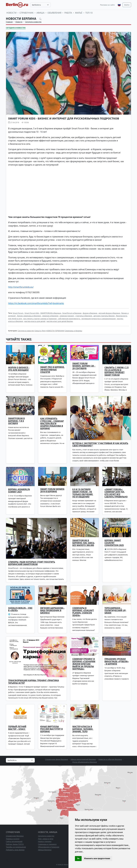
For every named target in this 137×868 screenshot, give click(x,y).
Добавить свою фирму (15, 850)
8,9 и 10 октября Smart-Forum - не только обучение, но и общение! (83, 493)
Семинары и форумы (73, 331)
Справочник (26, 13)
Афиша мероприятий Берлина (83, 759)
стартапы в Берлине (84, 316)
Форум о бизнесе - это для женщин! (19, 369)
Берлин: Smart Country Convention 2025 (114, 543)
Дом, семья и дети (46, 839)
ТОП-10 (89, 13)
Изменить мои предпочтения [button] (97, 858)
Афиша (40, 13)
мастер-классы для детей (35, 321)
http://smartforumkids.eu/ (21, 287)
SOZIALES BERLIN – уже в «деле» (20, 609)
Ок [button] (78, 858)
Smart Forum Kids (32, 313)
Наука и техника (45, 841)
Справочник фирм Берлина (56, 759)
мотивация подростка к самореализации (99, 319)
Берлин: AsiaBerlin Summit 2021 (19, 491)
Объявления (54, 13)
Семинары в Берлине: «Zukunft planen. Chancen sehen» (83, 612)
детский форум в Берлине (109, 313)
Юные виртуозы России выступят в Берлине (51, 729)
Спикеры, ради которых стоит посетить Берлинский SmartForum (32, 563)
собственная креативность (69, 319)
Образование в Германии (49, 847)
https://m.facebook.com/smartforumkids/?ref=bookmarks (36, 303)
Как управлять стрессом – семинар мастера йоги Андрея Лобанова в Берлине (52, 424)
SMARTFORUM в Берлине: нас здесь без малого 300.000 (83, 543)
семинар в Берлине (50, 316)
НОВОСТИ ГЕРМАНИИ (55, 331)
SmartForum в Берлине (72, 313)
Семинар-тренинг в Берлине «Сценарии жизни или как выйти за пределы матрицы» (84, 664)
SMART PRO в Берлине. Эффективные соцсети (52, 370)
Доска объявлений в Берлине (85, 762)
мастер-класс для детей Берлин (60, 321)
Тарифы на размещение (16, 847)
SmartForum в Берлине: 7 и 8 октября (16, 421)
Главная (9, 22)
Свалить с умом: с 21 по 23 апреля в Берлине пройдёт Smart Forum (117, 371)
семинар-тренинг (67, 316)
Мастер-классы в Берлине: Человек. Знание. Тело (83, 729)
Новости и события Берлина (110, 759)
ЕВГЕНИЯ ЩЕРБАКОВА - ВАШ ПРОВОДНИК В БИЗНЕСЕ (52, 611)
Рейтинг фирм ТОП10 (15, 844)
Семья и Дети (40, 331)
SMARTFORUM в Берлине (51, 313)
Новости (11, 13)
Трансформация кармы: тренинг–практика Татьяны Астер (34, 682)
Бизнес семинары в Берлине (29, 316)
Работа (68, 13)
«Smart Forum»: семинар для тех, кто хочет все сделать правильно (116, 493)
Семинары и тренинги (47, 844)
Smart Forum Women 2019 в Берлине (52, 490)
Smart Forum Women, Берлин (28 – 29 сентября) (84, 366)
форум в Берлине (90, 313)
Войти (127, 5)
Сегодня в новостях (33, 22)
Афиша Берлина (45, 850)
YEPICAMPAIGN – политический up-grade (115, 611)
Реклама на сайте (107, 5)
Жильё (79, 13)
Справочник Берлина (15, 836)
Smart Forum (18, 313)
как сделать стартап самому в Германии (40, 319)
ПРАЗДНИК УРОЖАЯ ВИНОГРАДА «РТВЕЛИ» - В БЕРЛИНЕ (117, 661)
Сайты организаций (14, 841)
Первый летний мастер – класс (17, 728)
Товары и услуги (13, 839)
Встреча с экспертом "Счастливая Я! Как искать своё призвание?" (100, 445)
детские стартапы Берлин (104, 316)
